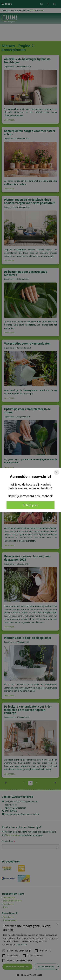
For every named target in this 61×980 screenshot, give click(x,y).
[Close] (56, 472)
